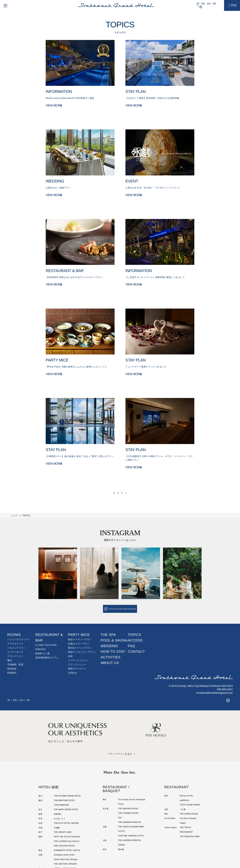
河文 (120, 785)
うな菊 (183, 776)
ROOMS (14, 602)
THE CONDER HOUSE (128, 780)
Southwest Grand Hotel (64, 822)
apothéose (184, 767)
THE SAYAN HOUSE (189, 781)
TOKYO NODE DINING (190, 772)
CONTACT (136, 619)
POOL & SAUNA (114, 607)
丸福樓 (57, 795)
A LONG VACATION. (46, 612)
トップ (14, 483)
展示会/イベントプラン (80, 615)
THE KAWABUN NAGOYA (130, 789)
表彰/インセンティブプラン (82, 619)
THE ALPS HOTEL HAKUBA (66, 790)
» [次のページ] (126, 460)
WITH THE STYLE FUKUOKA (67, 804)
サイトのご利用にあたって (130, 858)
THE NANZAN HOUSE (128, 776)
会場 (70, 623)
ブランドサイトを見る (120, 721)
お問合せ (73, 640)
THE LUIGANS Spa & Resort (67, 808)
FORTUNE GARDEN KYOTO (131, 803)
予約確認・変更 (15, 632)
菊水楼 (121, 816)
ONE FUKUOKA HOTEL (64, 813)
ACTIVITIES (110, 624)
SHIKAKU (41, 616)
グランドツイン (15, 623)
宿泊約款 (12, 636)
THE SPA (108, 602)
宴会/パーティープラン (80, 607)
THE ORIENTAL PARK (190, 804)
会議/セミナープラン (79, 611)
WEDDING (109, 613)
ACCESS (135, 607)
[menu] (5, 5)
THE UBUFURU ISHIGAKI (65, 831)
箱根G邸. (58, 781)
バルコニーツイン (16, 615)
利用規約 (12, 640)
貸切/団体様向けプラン (47, 625)
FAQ (131, 613)
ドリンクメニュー (77, 632)
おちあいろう (60, 786)
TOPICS (135, 602)
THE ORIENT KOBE (63, 799)
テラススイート (15, 611)
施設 (10, 628)
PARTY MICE (79, 602)
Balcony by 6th (186, 763)
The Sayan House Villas (65, 840)
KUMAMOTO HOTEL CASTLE (67, 817)
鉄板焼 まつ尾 (43, 621)
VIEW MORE (54, 107)
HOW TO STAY (113, 619)
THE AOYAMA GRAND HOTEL (67, 763)
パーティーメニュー (78, 628)
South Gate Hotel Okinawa (66, 826)
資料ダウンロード (77, 636)
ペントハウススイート (19, 607)
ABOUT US (110, 630)
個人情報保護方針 (106, 858)
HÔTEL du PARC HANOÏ (65, 835)
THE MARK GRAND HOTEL (66, 777)
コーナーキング (15, 619)
